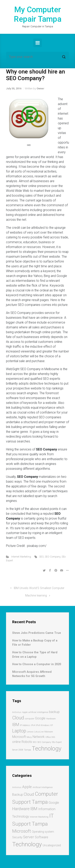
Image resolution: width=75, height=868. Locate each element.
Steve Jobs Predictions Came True (37, 633)
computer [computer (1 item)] (29, 719)
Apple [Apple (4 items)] (27, 787)
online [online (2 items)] (16, 742)
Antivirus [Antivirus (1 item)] (17, 712)
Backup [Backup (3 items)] (18, 795)
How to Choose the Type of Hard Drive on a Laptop (35, 655)
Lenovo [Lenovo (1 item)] (30, 732)
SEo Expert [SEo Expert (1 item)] (57, 742)
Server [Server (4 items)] (29, 837)
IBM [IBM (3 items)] (16, 725)
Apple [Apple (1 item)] (25, 712)
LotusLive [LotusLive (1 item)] (39, 732)
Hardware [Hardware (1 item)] (51, 719)
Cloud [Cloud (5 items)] (29, 794)
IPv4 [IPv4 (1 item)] (33, 725)
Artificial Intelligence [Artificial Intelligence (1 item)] (43, 787)
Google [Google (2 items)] (40, 718)
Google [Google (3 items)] (54, 803)
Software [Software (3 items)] (41, 837)
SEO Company (53, 557)
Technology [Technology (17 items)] (27, 844)
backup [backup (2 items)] (54, 712)
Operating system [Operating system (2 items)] (43, 832)
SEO (41, 557)
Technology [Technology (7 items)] (47, 749)
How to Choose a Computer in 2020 (37, 664)
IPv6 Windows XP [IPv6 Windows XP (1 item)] (44, 725)
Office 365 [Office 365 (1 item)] (50, 737)
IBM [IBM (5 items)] (34, 809)
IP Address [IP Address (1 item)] (25, 725)
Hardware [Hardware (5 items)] (21, 809)
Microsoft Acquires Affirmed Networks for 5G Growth (32, 674)
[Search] (37, 57)
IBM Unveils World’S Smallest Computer (39, 588)
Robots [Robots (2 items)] (27, 742)
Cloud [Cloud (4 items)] (18, 718)
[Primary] (38, 43)
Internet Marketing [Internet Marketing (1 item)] (39, 817)
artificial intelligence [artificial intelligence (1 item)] (38, 712)
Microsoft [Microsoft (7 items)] (22, 831)
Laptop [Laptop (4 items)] (19, 731)
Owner (40, 88)
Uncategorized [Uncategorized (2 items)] (52, 845)
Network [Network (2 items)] (39, 737)
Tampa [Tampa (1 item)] (27, 750)
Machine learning (36, 596)
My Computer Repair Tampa (38, 14)
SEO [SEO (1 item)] (35, 742)
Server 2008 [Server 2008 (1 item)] (18, 750)
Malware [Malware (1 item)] (49, 732)
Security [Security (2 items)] (17, 837)
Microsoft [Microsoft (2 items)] (19, 737)
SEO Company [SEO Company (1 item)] (44, 742)
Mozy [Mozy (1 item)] (29, 737)
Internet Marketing (21, 557)
